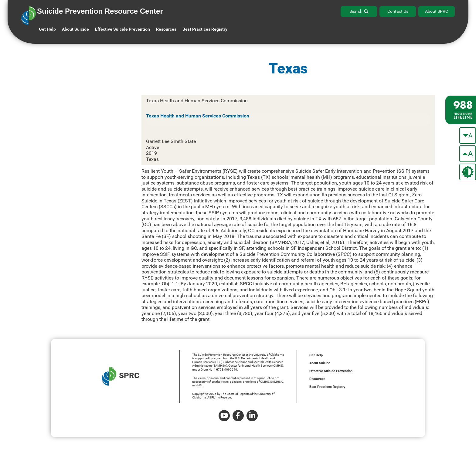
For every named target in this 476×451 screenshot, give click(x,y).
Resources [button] (166, 29)
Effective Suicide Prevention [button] (122, 29)
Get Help (47, 29)
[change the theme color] (468, 172)
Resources (317, 379)
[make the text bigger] (468, 154)
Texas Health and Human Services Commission (198, 116)
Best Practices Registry (205, 29)
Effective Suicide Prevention (331, 371)
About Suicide (75, 29)
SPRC (121, 376)
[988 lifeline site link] (461, 110)
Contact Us (398, 11)
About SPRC (437, 11)
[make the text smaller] (468, 136)
